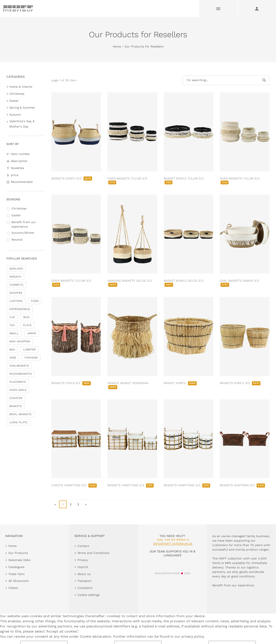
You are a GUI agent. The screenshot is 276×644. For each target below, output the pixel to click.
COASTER (16, 398)
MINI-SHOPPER (20, 341)
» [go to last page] (86, 504)
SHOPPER (16, 293)
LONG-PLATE (18, 422)
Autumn (15, 115)
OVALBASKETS (19, 366)
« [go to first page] (55, 504)
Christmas (17, 94)
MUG (26, 317)
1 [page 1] (63, 504)
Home (117, 46)
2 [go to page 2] (71, 504)
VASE (13, 358)
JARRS (32, 333)
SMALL (14, 333)
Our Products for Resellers (144, 46)
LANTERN (16, 301)
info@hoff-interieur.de (173, 544)
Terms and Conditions (93, 553)
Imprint (83, 567)
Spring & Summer (22, 108)
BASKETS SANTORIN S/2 (242, 485)
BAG (12, 349)
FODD (35, 301)
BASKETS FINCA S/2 (71, 383)
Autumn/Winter (23, 233)
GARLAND (16, 269)
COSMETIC (17, 285)
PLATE (27, 325)
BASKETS (16, 406)
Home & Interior (21, 87)
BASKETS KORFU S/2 (72, 178)
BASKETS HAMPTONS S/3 (131, 485)
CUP (12, 317)
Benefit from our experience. (24, 224)
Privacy (83, 560)
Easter (14, 101)
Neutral (17, 240)
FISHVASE (31, 358)
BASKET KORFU (180, 383)
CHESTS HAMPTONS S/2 (74, 485)
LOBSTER (30, 349)
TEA (12, 325)
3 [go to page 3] (78, 504)
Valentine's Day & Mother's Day (22, 124)
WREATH (15, 277)
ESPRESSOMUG (20, 309)
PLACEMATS (18, 382)
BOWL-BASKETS (20, 414)
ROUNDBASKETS (21, 374)
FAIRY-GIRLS (18, 390)
